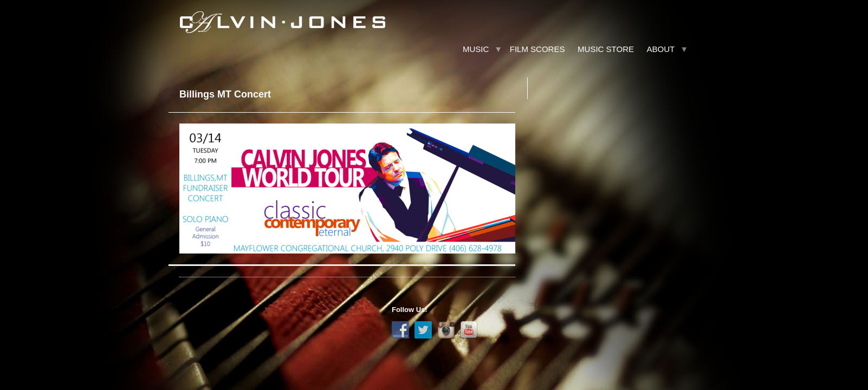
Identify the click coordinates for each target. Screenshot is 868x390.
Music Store (606, 49)
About (661, 49)
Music (476, 49)
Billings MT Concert (225, 94)
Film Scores (537, 49)
